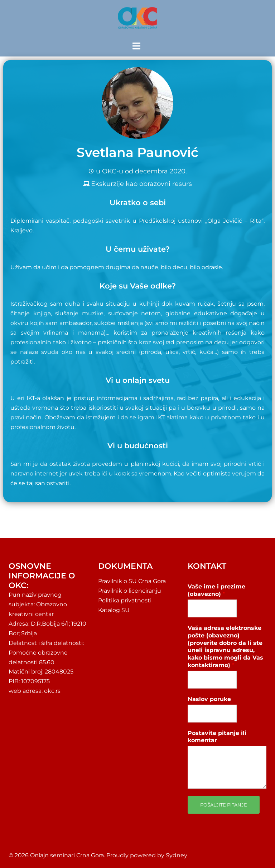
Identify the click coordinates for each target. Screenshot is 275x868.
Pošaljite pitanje (224, 805)
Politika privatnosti (125, 600)
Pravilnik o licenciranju (130, 591)
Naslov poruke (209, 699)
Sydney (177, 855)
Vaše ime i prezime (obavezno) (216, 590)
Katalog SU (114, 610)
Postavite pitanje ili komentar (217, 737)
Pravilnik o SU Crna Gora (132, 581)
